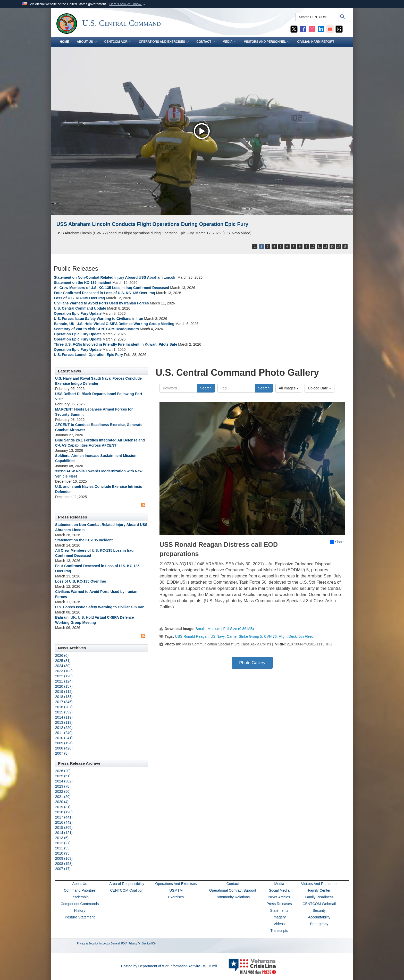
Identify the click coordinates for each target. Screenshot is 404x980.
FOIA (124, 944)
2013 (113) (64, 722)
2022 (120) (64, 676)
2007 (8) (62, 753)
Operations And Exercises (176, 884)
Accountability (319, 917)
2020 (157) (64, 686)
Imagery (279, 917)
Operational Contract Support (233, 890)
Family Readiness (319, 897)
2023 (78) (63, 786)
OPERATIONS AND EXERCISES (164, 42)
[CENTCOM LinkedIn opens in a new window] (321, 29)
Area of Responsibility (127, 884)
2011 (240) (64, 733)
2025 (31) (63, 661)
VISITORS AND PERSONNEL (267, 42)
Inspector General (110, 944)
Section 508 (149, 944)
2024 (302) (64, 781)
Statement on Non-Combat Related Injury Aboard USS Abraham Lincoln (115, 277)
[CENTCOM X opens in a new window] (294, 29)
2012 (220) (64, 728)
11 (319, 246)
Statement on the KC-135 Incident (83, 283)
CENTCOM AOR (118, 42)
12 (326, 246)
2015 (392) (64, 712)
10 (313, 246)
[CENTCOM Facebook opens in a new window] (303, 29)
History (80, 910)
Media (279, 884)
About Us (80, 884)
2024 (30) (63, 666)
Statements (279, 910)
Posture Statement (80, 917)
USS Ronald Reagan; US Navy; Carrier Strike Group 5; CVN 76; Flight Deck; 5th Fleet (244, 636)
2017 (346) (64, 702)
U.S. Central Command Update (80, 308)
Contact (233, 884)
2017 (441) (64, 817)
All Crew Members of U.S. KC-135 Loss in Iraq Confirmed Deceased (111, 288)
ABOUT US (87, 42)
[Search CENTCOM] (317, 17)
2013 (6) (62, 838)
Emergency (319, 924)
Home (64, 42)
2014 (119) (64, 717)
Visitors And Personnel (319, 884)
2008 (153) (64, 864)
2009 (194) (64, 743)
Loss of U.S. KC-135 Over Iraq (79, 298)
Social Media (279, 890)
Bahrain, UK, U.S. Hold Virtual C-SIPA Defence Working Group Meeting (114, 324)
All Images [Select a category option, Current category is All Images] (289, 388)
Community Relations (233, 897)
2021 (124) (64, 681)
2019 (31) (63, 807)
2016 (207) (64, 707)
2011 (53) (63, 848)
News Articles (279, 897)
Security (319, 910)
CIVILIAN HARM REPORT (316, 42)
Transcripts (279, 931)
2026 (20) (63, 771)
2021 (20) (63, 797)
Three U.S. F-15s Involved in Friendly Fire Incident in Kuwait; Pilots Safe (115, 344)
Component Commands (80, 904)
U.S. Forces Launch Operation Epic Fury (88, 355)
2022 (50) (63, 791)
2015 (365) (64, 828)
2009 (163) (64, 858)
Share (337, 542)
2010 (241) (64, 738)
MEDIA (229, 42)
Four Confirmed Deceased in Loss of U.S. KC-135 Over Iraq (104, 293)
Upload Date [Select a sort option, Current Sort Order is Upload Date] (319, 388)
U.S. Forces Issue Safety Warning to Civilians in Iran (98, 319)
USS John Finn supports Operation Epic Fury (112, 224)
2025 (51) (63, 776)
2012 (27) (63, 843)
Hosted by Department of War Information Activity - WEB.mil (169, 966)
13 (332, 246)
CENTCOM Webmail (319, 904)
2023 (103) (64, 671)
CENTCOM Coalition (127, 890)
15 (345, 246)
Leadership (80, 897)
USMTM (176, 890)
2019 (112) (64, 692)
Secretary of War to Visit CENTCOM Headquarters (96, 329)
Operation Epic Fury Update (78, 313)
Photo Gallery (252, 663)
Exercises (176, 897)
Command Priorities (80, 890)
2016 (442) (64, 822)
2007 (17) (63, 869)
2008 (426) (64, 748)
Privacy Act (135, 944)
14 (339, 246)
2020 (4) (62, 802)
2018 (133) (64, 697)
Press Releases (279, 904)
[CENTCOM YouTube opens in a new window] (330, 29)
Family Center (319, 890)
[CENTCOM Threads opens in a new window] (339, 29)
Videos (279, 924)
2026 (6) (62, 655)
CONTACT (206, 42)
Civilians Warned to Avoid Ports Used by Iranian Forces (101, 303)
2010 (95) (63, 853)
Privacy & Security (87, 944)
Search (206, 388)
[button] (128, 4)
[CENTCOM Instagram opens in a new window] (312, 29)
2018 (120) (64, 812)
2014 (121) (64, 833)
